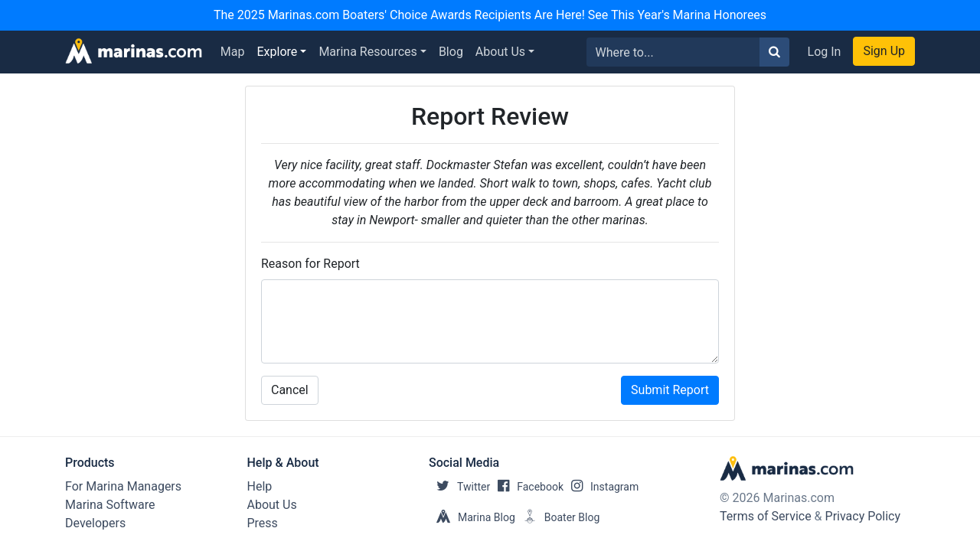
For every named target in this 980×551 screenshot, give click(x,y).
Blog (451, 52)
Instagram (601, 487)
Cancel (290, 390)
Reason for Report (310, 264)
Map (233, 52)
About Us (500, 52)
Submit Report (670, 390)
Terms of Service (766, 516)
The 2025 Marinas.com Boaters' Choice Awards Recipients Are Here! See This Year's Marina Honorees (490, 15)
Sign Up (884, 51)
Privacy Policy (863, 516)
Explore (278, 52)
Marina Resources (367, 52)
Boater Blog (558, 517)
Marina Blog (472, 517)
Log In (825, 52)
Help (260, 486)
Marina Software (110, 505)
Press (263, 523)
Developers (95, 523)
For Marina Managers (123, 486)
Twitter (459, 487)
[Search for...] (673, 52)
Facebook (527, 487)
